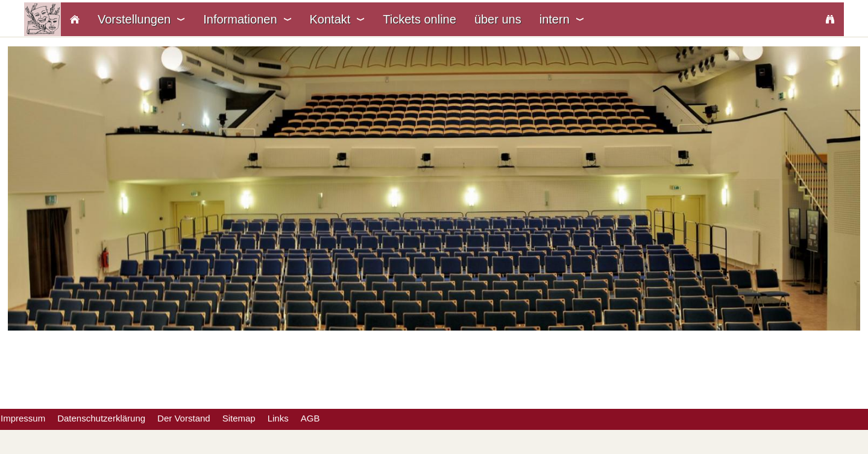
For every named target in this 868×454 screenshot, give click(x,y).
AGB (310, 418)
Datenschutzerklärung (101, 418)
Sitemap (239, 418)
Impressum (23, 418)
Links (278, 418)
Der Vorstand (184, 418)
